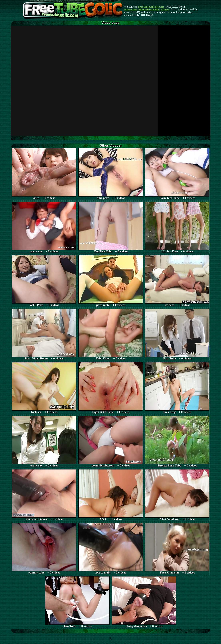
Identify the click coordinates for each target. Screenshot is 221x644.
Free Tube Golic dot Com (151, 7)
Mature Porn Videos (149, 10)
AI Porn (165, 10)
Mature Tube (131, 10)
